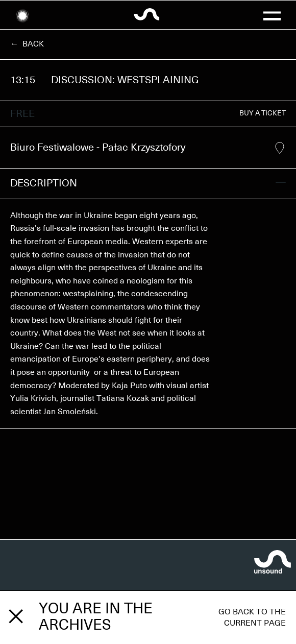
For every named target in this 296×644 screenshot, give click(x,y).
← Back (27, 44)
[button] (272, 15)
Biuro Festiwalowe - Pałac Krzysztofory (148, 148)
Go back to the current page (252, 617)
